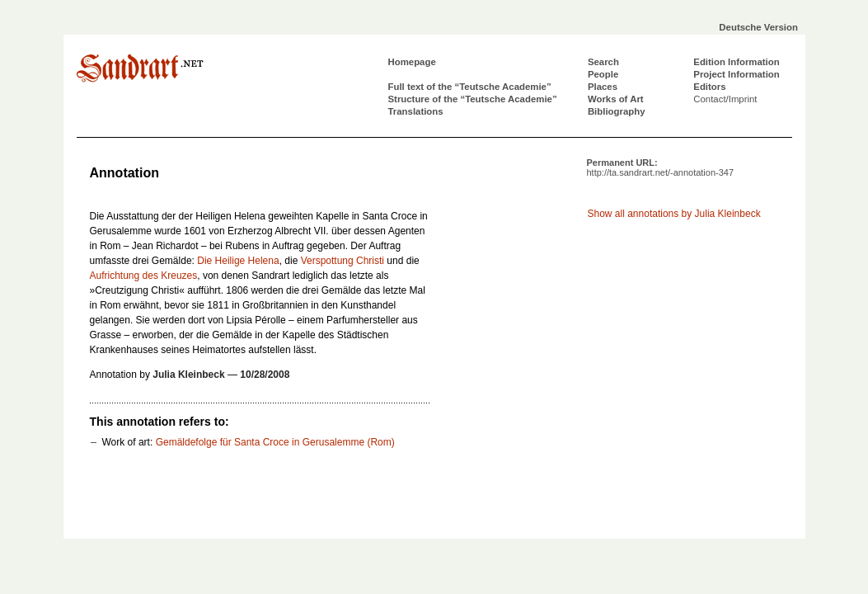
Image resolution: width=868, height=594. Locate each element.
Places (603, 87)
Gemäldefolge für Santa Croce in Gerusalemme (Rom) (275, 442)
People (603, 74)
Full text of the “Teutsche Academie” (470, 87)
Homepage (412, 62)
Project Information (736, 74)
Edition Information (736, 62)
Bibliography (617, 111)
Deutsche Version (758, 27)
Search (603, 62)
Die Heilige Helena (238, 261)
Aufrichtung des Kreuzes (144, 276)
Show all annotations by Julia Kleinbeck (674, 214)
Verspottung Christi (343, 261)
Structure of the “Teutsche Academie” (473, 99)
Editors (709, 87)
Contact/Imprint (725, 99)
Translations (416, 111)
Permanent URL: (661, 167)
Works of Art (616, 99)
